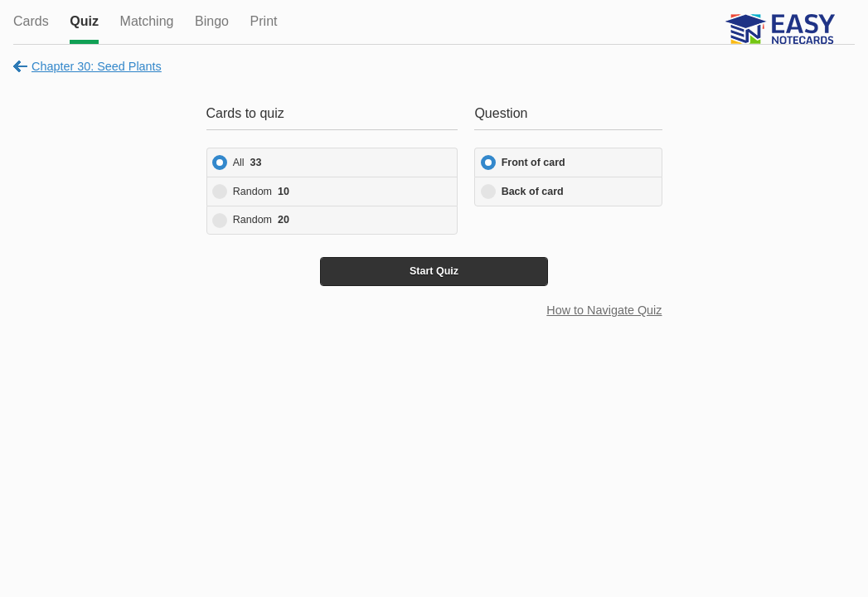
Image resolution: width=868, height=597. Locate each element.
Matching (147, 21)
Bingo (212, 21)
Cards (31, 21)
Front (533, 163)
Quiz (84, 21)
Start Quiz (434, 271)
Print (264, 21)
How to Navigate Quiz (604, 310)
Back (533, 192)
